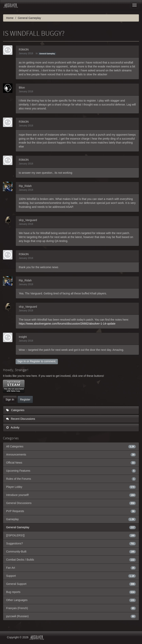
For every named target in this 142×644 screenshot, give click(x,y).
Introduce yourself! (71, 495)
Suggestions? (71, 543)
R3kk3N (24, 49)
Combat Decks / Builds (71, 560)
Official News (71, 463)
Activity (13, 427)
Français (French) (71, 608)
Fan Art (71, 568)
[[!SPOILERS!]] (71, 535)
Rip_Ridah (25, 186)
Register (35, 361)
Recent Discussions (21, 419)
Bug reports (71, 592)
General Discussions (71, 503)
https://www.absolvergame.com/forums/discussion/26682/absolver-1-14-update (67, 324)
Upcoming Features (71, 471)
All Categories (71, 446)
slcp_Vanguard (28, 220)
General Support (71, 584)
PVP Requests (71, 511)
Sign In (22, 361)
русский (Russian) (71, 616)
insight (23, 337)
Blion (22, 88)
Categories (15, 410)
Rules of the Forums (71, 479)
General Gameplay (47, 54)
